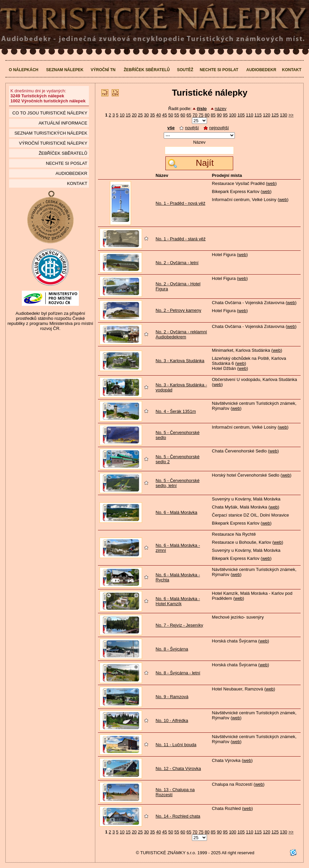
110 (250, 115)
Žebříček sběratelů (147, 70)
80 (207, 115)
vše (171, 128)
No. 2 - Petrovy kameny (178, 310)
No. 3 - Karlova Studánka (180, 361)
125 (275, 115)
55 (177, 115)
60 (183, 115)
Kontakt (292, 70)
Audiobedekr (261, 70)
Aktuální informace (63, 123)
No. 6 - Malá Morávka (176, 512)
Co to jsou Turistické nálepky (50, 113)
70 (195, 115)
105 (241, 115)
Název (199, 142)
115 (258, 115)
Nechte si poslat (219, 70)
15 (128, 115)
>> (291, 115)
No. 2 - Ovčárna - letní (177, 263)
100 (233, 115)
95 (225, 115)
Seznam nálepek (65, 70)
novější (189, 128)
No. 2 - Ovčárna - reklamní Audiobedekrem (181, 334)
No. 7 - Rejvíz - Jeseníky (179, 625)
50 (170, 115)
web (271, 183)
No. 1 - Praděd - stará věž (181, 239)
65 (189, 115)
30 (146, 115)
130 (284, 115)
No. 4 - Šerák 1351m (176, 411)
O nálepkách (23, 70)
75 (201, 115)
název (221, 109)
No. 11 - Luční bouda (176, 745)
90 (219, 115)
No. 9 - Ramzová (172, 697)
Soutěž (185, 70)
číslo (202, 109)
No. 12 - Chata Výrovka (178, 768)
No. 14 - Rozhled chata (178, 816)
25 (140, 115)
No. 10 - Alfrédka (172, 720)
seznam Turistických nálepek (51, 133)
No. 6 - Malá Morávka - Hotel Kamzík (178, 601)
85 (213, 115)
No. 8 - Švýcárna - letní (178, 673)
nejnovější (216, 128)
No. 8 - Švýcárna (172, 649)
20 (134, 115)
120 (267, 115)
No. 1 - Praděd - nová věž (181, 203)
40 (158, 115)
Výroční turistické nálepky (53, 143)
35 (152, 115)
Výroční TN (103, 70)
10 (122, 115)
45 (164, 115)
